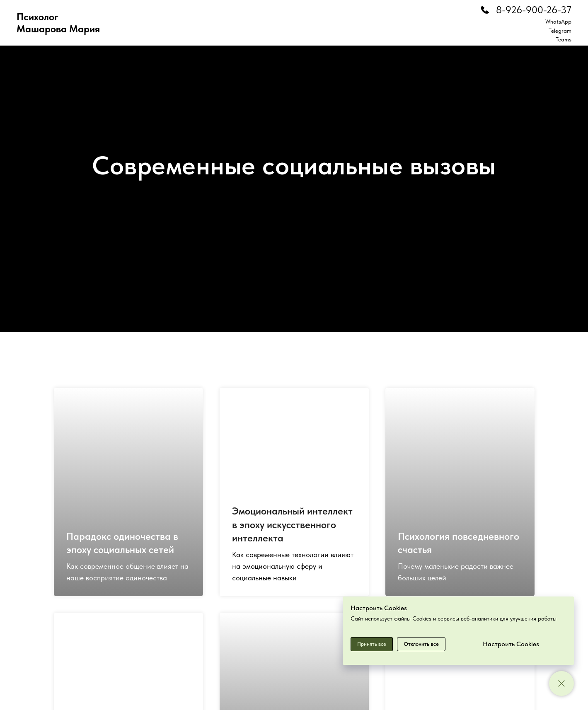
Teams (564, 39)
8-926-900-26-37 (534, 10)
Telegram (560, 31)
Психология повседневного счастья (459, 543)
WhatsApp (558, 22)
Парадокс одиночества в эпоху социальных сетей (122, 543)
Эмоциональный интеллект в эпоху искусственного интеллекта (292, 524)
